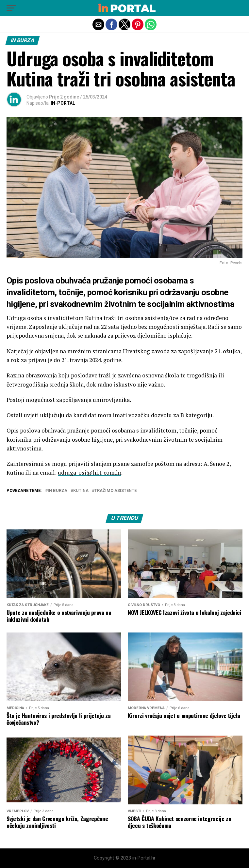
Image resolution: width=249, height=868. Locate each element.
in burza (58, 491)
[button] (11, 8)
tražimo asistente (116, 491)
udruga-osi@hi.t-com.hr (90, 472)
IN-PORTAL (63, 103)
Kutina (81, 491)
